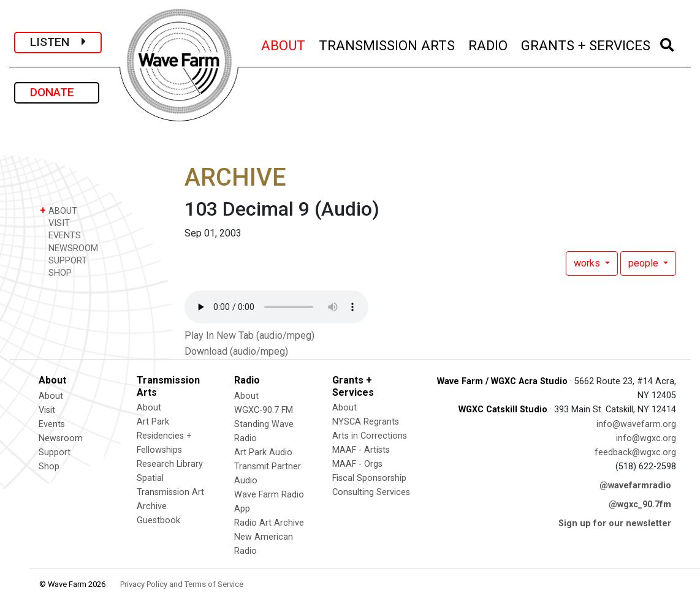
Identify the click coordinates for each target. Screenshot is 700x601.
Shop (49, 467)
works (588, 263)
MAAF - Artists (361, 450)
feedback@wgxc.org (635, 452)
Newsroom (61, 438)
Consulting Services (371, 492)
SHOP (56, 272)
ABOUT (284, 44)
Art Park (153, 422)
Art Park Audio (263, 452)
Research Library (170, 464)
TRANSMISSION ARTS (387, 44)
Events (52, 424)
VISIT (55, 223)
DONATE (57, 92)
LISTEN (58, 42)
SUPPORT (63, 260)
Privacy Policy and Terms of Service (182, 584)
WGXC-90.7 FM (264, 410)
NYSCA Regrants (366, 422)
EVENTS (60, 235)
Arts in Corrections (370, 436)
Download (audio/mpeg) (236, 351)
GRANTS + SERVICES (586, 44)
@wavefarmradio (635, 486)
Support (55, 452)
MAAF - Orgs (357, 464)
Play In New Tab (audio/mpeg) (249, 335)
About (51, 396)
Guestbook (158, 520)
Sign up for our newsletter (615, 524)
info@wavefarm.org (636, 424)
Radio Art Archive (269, 523)
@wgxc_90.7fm (640, 505)
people (645, 263)
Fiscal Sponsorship (369, 478)
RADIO (489, 44)
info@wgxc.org (646, 438)
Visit (47, 410)
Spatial (150, 478)
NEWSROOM (69, 248)
